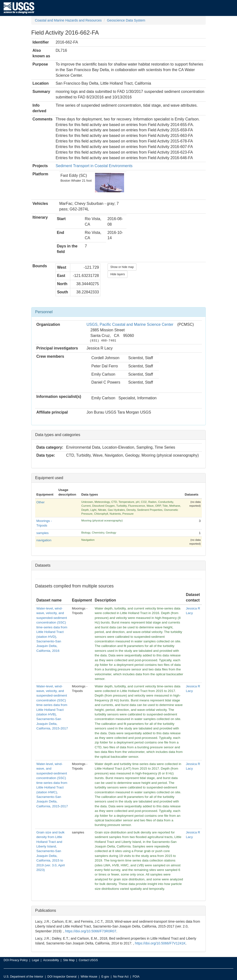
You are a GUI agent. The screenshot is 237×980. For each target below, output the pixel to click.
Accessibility (51, 960)
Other (40, 502)
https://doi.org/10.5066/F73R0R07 (91, 931)
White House (89, 977)
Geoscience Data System (126, 20)
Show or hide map (122, 267)
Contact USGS (88, 960)
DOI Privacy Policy (16, 960)
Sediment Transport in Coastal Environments (94, 166)
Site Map (69, 960)
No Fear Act (121, 977)
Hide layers (118, 274)
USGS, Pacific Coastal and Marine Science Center (130, 324)
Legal (35, 960)
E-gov (105, 977)
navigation (44, 540)
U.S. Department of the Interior (23, 977)
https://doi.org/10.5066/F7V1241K (160, 943)
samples (43, 533)
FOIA (136, 977)
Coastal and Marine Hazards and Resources (68, 20)
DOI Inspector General (62, 977)
